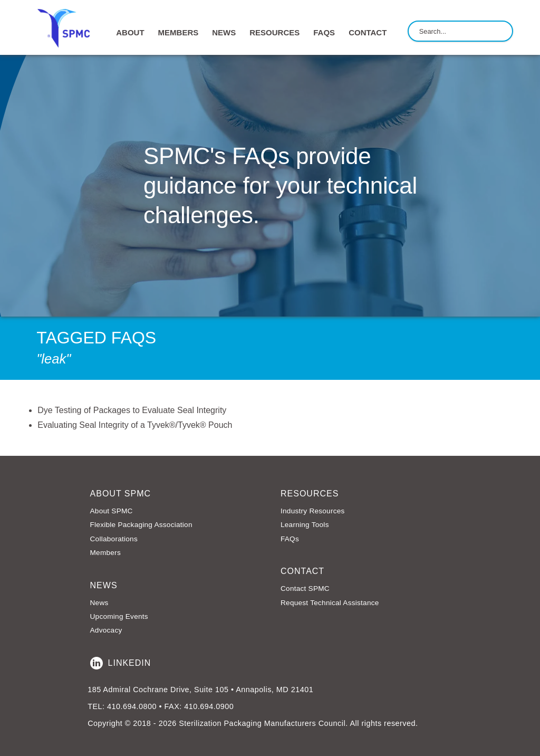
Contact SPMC (305, 588)
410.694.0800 (132, 706)
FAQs (324, 32)
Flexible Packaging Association (141, 525)
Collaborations (114, 539)
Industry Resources (313, 511)
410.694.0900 (209, 706)
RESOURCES (274, 32)
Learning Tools (305, 525)
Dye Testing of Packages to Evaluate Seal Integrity (132, 410)
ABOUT (130, 32)
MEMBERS (179, 32)
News (99, 603)
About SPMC (112, 511)
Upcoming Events (119, 616)
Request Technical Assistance (330, 603)
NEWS (224, 32)
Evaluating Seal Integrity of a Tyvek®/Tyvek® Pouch (135, 425)
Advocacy (106, 630)
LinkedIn (121, 663)
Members (105, 553)
